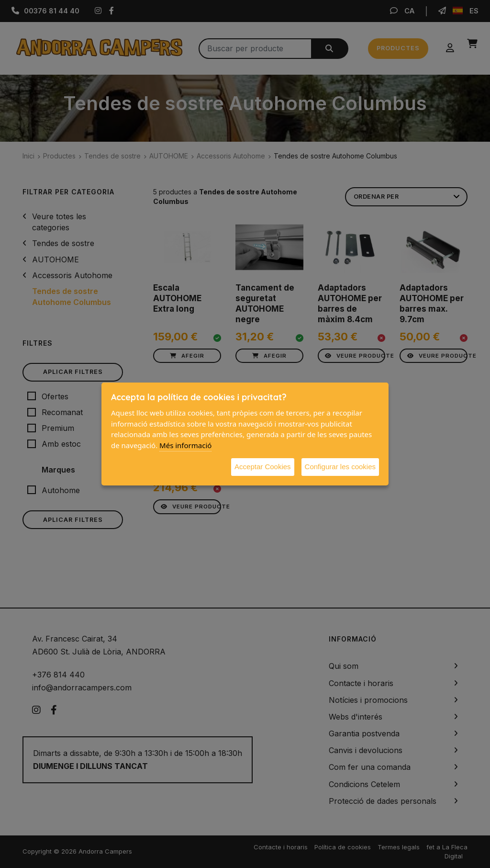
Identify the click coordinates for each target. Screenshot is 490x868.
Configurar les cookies (340, 467)
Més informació (185, 445)
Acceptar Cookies (263, 467)
